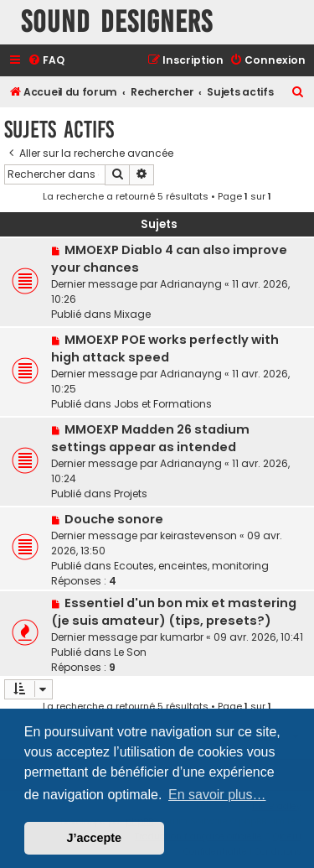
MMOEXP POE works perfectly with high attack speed (165, 348)
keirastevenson (198, 535)
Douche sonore (114, 519)
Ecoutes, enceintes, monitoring (191, 566)
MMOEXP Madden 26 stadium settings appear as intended (150, 438)
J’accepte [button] (95, 838)
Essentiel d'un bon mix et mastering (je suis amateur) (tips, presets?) (174, 612)
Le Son (130, 652)
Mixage (132, 314)
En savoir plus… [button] (217, 795)
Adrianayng (191, 284)
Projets (131, 494)
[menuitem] (46, 61)
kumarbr (182, 637)
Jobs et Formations (163, 404)
